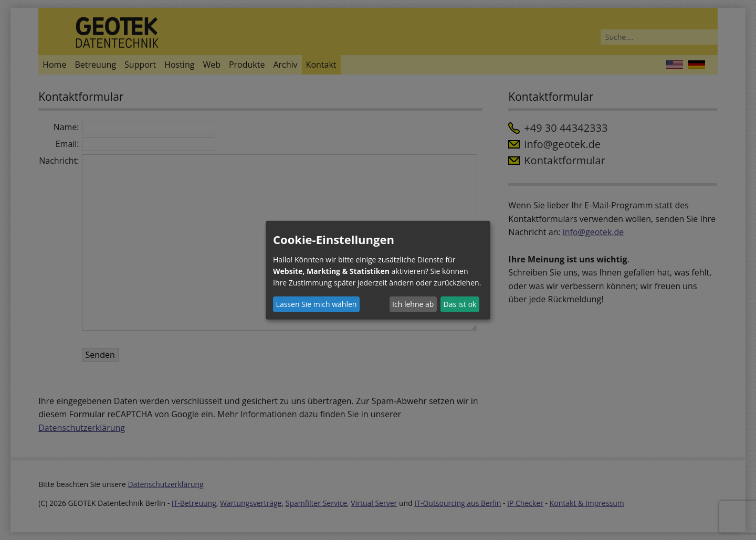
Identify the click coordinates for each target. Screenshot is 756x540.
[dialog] (378, 270)
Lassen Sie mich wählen (317, 304)
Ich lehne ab (413, 304)
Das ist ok (460, 304)
